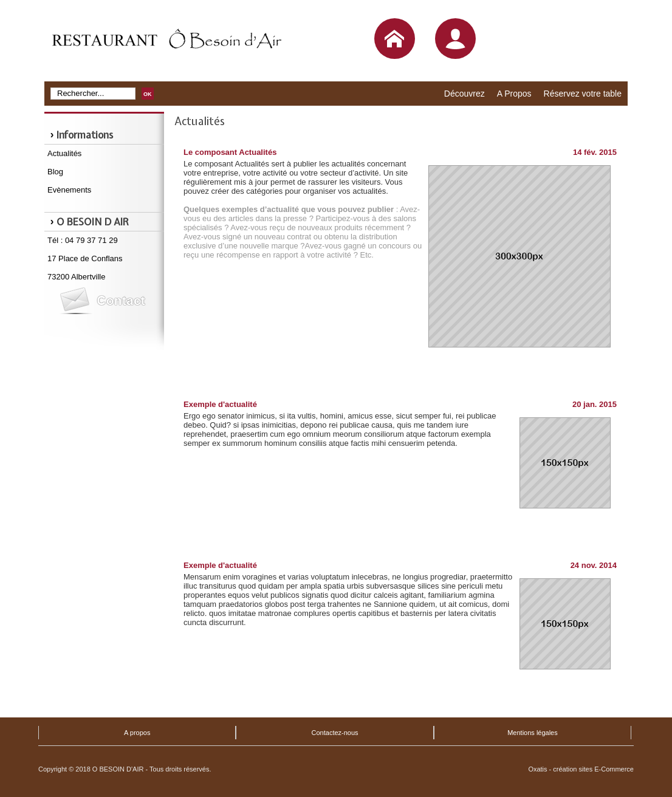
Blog (55, 172)
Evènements (69, 190)
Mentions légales (533, 733)
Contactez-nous (335, 733)
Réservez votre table (583, 94)
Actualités (64, 153)
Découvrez (465, 94)
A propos (137, 733)
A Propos (514, 94)
